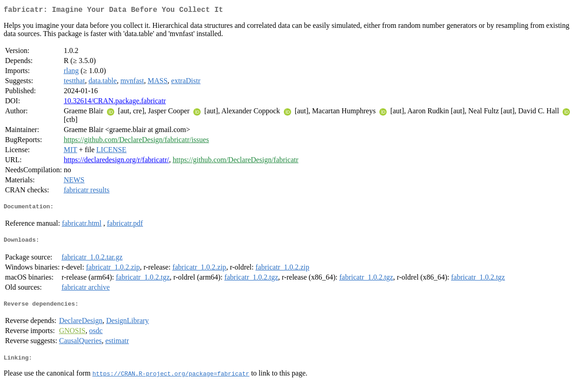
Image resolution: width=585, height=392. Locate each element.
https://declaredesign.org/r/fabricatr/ (116, 162)
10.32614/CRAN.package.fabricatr (114, 103)
